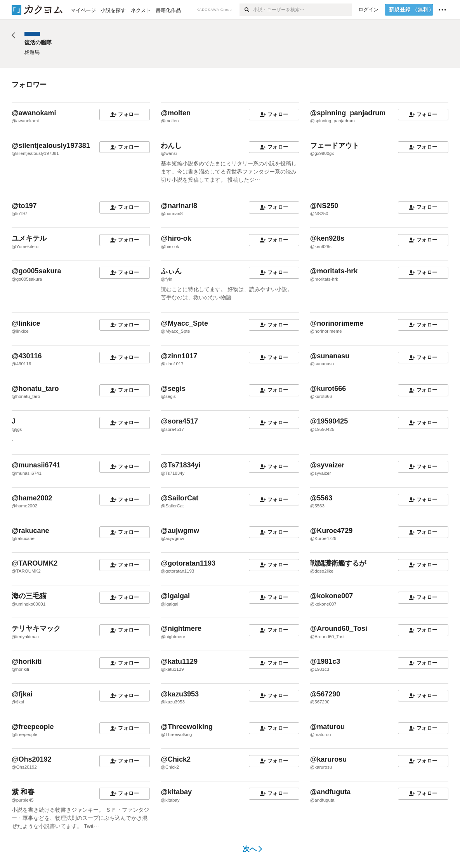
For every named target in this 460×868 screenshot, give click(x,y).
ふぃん (171, 271)
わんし (171, 146)
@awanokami (34, 113)
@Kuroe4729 (332, 531)
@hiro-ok (176, 238)
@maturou (328, 727)
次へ (253, 849)
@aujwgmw (180, 531)
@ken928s (327, 238)
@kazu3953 (180, 694)
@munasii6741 (36, 465)
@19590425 (329, 421)
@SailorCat (180, 498)
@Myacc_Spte (184, 323)
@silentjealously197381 (51, 146)
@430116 (27, 356)
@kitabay (176, 792)
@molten (176, 113)
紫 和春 (23, 792)
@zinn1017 (179, 356)
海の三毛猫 (29, 596)
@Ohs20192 (32, 759)
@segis (173, 389)
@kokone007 (332, 596)
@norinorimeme (337, 323)
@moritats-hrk (334, 271)
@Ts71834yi (181, 465)
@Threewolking (187, 727)
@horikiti (27, 661)
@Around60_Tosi (339, 628)
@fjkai (22, 694)
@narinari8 (179, 206)
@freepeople (33, 727)
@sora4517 (179, 421)
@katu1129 (179, 661)
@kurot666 (328, 389)
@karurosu (329, 759)
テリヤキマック (36, 628)
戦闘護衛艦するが (338, 563)
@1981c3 (325, 661)
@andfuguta (331, 792)
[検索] (246, 10)
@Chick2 (176, 759)
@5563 (321, 498)
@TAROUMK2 (35, 563)
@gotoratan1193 (188, 563)
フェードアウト (335, 146)
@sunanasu (330, 356)
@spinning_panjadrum (348, 113)
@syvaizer (327, 465)
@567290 (325, 694)
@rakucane (30, 531)
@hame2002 (32, 498)
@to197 (24, 206)
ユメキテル (29, 238)
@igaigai (175, 596)
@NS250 (324, 206)
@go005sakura (36, 271)
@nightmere (181, 628)
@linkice (26, 323)
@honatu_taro (35, 389)
